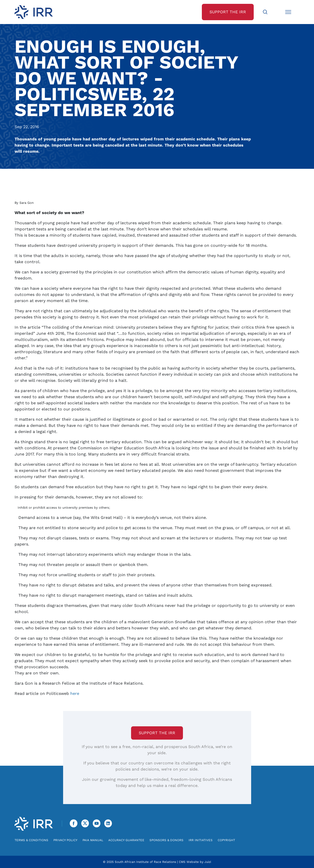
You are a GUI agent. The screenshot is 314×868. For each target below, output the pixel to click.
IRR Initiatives (201, 840)
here (75, 693)
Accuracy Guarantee (126, 840)
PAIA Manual (93, 840)
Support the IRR (157, 733)
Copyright (226, 840)
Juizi (208, 862)
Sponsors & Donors (166, 840)
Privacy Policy (65, 840)
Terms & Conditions (31, 840)
